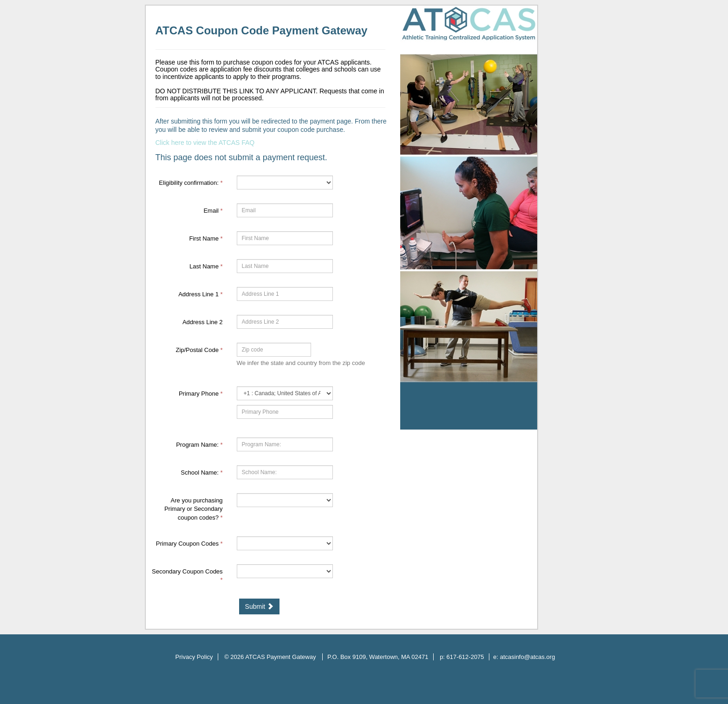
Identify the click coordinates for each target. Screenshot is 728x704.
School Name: (201, 473)
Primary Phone (201, 394)
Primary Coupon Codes (189, 544)
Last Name (206, 266)
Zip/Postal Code (199, 350)
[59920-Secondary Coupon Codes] (285, 571)
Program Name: (199, 445)
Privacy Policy (194, 657)
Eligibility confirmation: (191, 183)
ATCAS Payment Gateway (281, 657)
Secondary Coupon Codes (187, 576)
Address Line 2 (203, 322)
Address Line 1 (200, 294)
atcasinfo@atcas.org (528, 657)
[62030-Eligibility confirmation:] (285, 183)
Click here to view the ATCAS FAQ (205, 143)
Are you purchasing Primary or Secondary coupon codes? (194, 509)
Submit (259, 606)
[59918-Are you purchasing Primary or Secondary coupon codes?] (285, 500)
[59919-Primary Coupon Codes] (285, 543)
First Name (206, 238)
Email (213, 211)
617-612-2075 (465, 657)
